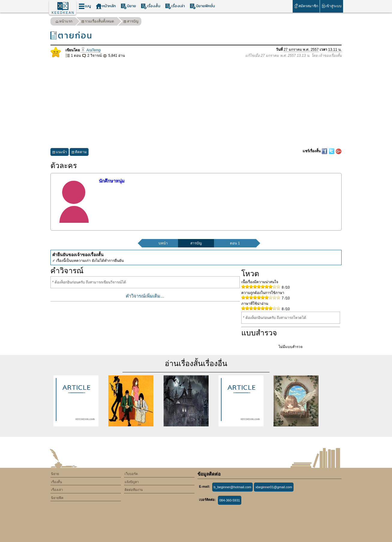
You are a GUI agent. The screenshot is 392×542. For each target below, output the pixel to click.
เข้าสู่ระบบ (332, 6)
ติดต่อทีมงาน (134, 490)
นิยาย (128, 6)
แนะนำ (60, 153)
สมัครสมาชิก (306, 6)
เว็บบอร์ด (131, 474)
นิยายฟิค (57, 498)
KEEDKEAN (63, 13)
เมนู (85, 6)
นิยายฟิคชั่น (202, 6)
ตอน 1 (235, 243)
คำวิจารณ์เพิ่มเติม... (145, 296)
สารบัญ (131, 22)
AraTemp (91, 50)
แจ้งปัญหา (132, 482)
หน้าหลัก (106, 6)
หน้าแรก (64, 22)
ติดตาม (79, 153)
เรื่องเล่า (175, 6)
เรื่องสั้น (151, 6)
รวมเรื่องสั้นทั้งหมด (98, 22)
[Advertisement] (196, 103)
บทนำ (163, 243)
